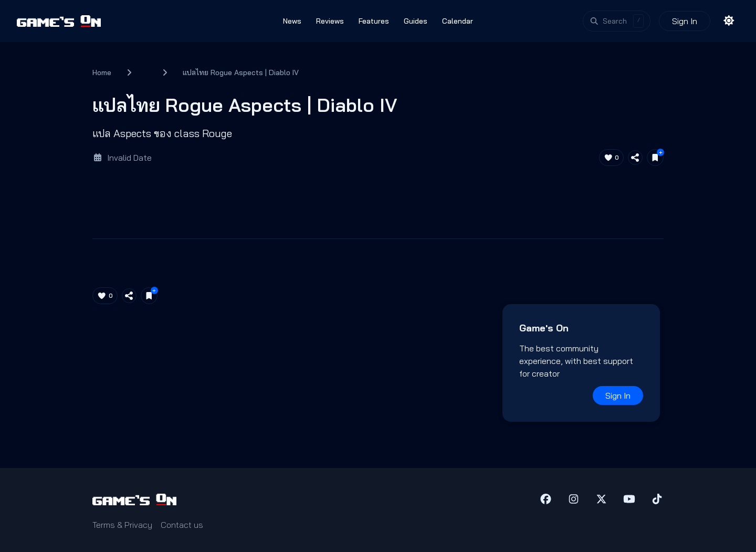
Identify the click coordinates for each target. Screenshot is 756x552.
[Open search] (617, 21)
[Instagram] (574, 499)
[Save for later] (655, 158)
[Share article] (635, 158)
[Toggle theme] (729, 21)
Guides (416, 21)
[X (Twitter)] (601, 499)
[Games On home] (59, 21)
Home (102, 72)
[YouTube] (629, 499)
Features (374, 21)
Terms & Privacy (122, 525)
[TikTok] (657, 499)
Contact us (182, 525)
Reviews (330, 21)
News (292, 21)
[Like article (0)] (612, 158)
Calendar (458, 21)
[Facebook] (546, 499)
